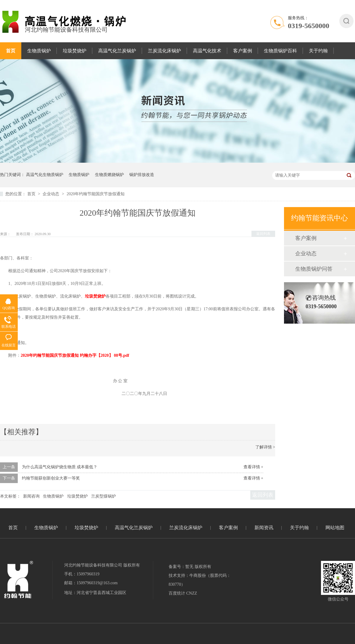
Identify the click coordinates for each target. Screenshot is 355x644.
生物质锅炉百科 (280, 51)
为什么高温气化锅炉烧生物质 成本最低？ (60, 467)
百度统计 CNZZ (183, 593)
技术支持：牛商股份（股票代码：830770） (200, 580)
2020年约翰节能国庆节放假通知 (96, 194)
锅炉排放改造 (142, 175)
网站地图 (335, 528)
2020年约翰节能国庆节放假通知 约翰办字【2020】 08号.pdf (75, 355)
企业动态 (51, 194)
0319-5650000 (309, 26)
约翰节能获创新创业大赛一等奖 (51, 478)
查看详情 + (253, 467)
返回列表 (263, 234)
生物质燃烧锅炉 (109, 175)
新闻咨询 (31, 496)
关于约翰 (318, 51)
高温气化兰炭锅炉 (117, 51)
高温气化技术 (207, 51)
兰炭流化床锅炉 (164, 51)
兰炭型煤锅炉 (104, 496)
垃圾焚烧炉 (75, 51)
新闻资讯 (264, 528)
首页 (11, 51)
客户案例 (243, 51)
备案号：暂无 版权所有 (190, 567)
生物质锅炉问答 (314, 269)
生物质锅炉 (39, 51)
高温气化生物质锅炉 (45, 175)
